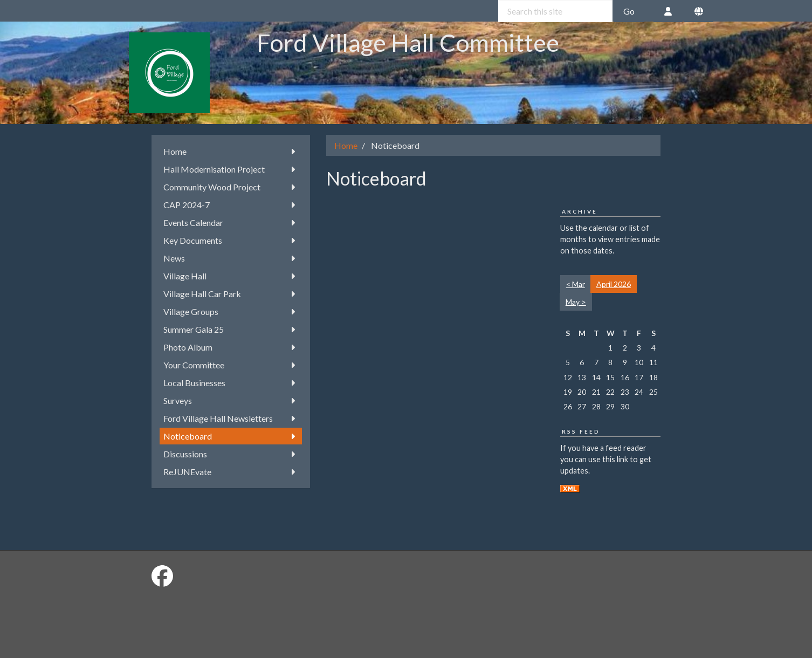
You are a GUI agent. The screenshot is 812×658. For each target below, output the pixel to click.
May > (576, 302)
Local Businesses (231, 383)
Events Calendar (231, 222)
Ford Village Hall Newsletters (231, 418)
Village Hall (231, 276)
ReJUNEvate (231, 472)
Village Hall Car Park (231, 294)
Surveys (231, 400)
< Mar (576, 284)
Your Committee (231, 365)
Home (231, 151)
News (231, 258)
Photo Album (231, 347)
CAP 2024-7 (231, 205)
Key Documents (231, 240)
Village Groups (231, 311)
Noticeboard (231, 436)
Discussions (231, 454)
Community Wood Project (231, 187)
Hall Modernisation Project (231, 169)
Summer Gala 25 (231, 329)
